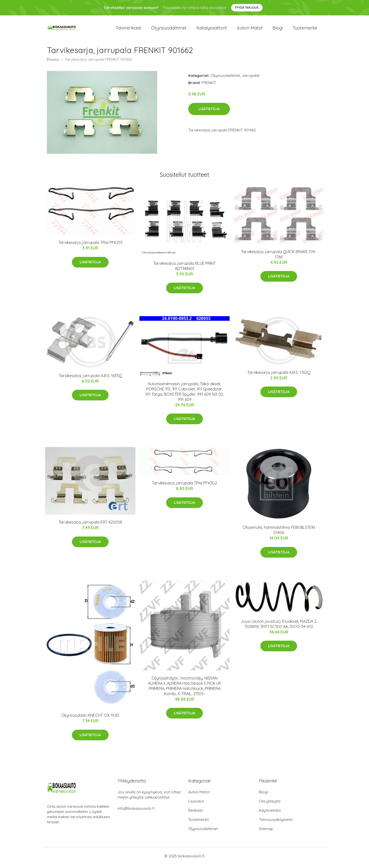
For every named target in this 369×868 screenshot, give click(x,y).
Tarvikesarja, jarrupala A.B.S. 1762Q (279, 376)
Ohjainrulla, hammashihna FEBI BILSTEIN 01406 (279, 534)
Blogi (278, 30)
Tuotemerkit (305, 30)
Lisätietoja (209, 112)
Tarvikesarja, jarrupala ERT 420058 (90, 526)
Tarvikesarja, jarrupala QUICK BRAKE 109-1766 (279, 258)
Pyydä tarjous (247, 8)
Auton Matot (199, 795)
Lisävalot (196, 805)
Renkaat (195, 814)
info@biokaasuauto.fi (136, 812)
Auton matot (250, 30)
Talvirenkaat (128, 30)
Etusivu (53, 63)
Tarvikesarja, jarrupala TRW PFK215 (90, 246)
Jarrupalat (251, 79)
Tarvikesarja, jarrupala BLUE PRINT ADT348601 (184, 269)
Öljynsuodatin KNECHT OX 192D (90, 719)
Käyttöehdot (270, 814)
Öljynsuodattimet (169, 30)
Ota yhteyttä (270, 805)
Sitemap (266, 832)
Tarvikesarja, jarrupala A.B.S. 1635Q (90, 379)
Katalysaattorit (212, 30)
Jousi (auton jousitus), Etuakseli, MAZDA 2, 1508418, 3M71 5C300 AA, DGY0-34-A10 (279, 627)
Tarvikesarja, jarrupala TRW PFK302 (184, 486)
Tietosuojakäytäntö (276, 823)
